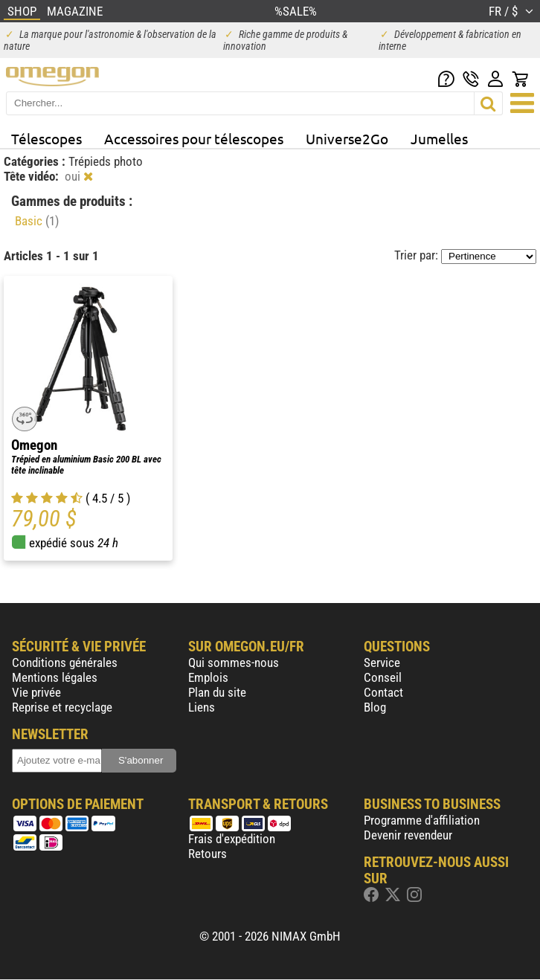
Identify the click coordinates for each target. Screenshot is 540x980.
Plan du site (217, 692)
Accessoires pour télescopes (194, 138)
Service (382, 663)
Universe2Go (347, 138)
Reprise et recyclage (62, 707)
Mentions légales (55, 677)
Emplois (208, 677)
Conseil (383, 677)
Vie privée (36, 692)
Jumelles (439, 138)
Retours (208, 854)
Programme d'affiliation (422, 820)
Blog (375, 707)
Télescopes (46, 138)
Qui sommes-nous (234, 663)
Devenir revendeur (408, 835)
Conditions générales (65, 663)
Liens (202, 707)
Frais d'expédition (232, 839)
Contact (383, 692)
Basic (37, 221)
